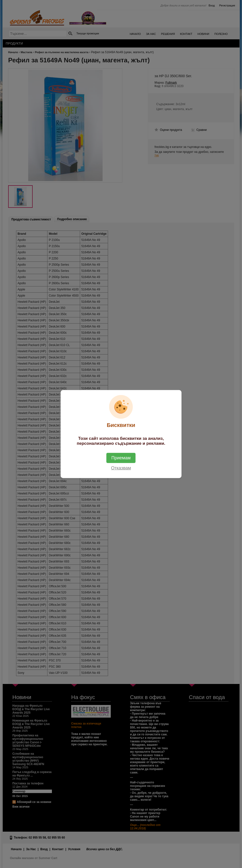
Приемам (121, 458)
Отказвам (121, 468)
